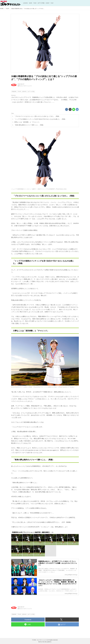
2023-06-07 (21, 84)
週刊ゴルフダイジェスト (25, 86)
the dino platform (47, 642)
